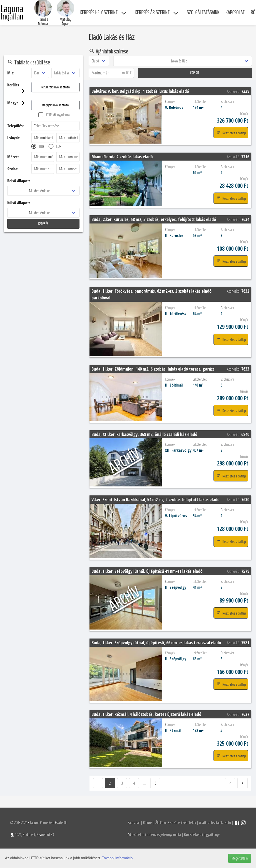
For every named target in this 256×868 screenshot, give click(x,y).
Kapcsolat (134, 823)
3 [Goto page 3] (122, 783)
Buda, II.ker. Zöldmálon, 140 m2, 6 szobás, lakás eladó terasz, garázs (153, 369)
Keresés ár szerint (152, 12)
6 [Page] (155, 783)
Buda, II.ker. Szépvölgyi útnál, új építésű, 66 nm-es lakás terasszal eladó (156, 643)
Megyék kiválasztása (25, 105)
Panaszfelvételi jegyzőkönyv (202, 835)
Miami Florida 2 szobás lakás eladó (122, 157)
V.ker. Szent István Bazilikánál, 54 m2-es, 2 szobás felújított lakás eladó (155, 499)
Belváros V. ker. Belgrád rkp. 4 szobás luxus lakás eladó (140, 91)
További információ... (119, 858)
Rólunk (148, 823)
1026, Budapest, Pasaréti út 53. (32, 835)
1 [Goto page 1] (98, 783)
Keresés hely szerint (99, 12)
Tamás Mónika (43, 21)
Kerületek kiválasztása (25, 87)
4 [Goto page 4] (134, 783)
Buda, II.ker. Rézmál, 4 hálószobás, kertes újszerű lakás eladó (146, 714)
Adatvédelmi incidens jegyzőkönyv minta (154, 835)
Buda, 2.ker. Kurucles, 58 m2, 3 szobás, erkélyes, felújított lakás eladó (154, 219)
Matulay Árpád (66, 21)
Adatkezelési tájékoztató (215, 823)
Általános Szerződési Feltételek (176, 823)
